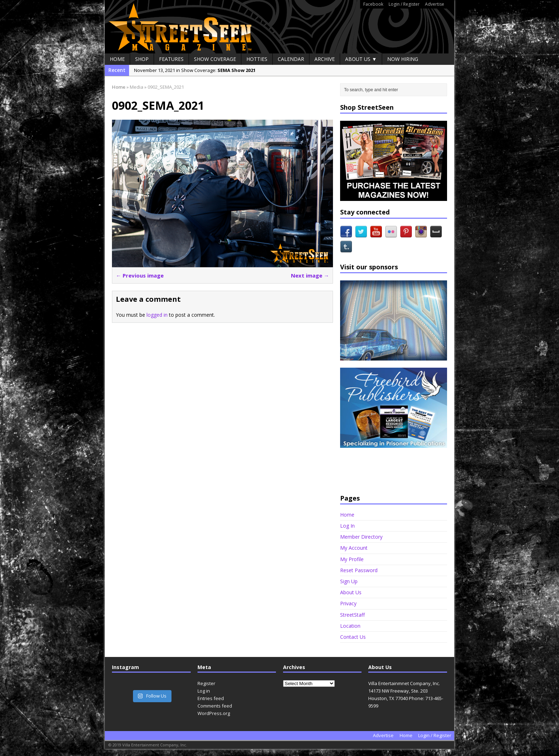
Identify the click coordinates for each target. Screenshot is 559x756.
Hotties (257, 59)
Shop (142, 59)
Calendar (291, 59)
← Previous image (140, 275)
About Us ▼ (361, 59)
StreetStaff (352, 615)
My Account (354, 548)
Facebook (373, 4)
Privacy (348, 603)
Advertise (435, 4)
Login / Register (404, 4)
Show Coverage (215, 59)
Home (117, 59)
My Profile (352, 559)
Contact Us (353, 637)
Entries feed (211, 698)
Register (206, 683)
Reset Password (359, 570)
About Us (351, 592)
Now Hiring (403, 59)
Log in (204, 691)
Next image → (310, 275)
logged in (157, 315)
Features (171, 59)
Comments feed (215, 706)
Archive (325, 59)
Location (350, 626)
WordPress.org (214, 713)
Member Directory (361, 537)
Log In (347, 526)
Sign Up (349, 581)
